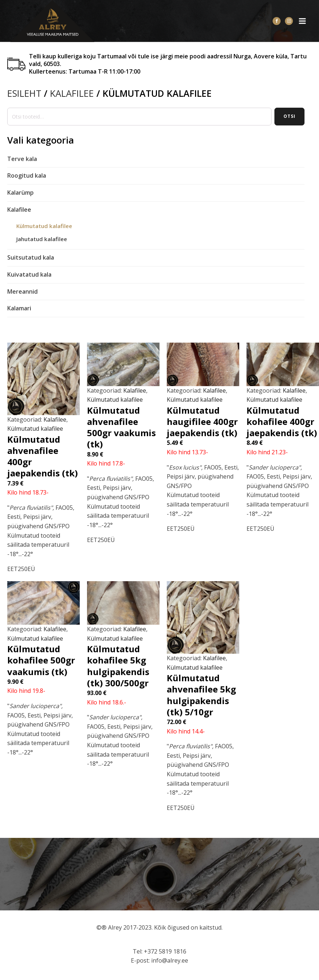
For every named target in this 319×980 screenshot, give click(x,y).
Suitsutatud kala (31, 257)
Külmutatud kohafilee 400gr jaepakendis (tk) (282, 421)
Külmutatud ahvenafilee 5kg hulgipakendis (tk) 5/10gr (201, 695)
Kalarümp (20, 193)
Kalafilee (72, 93)
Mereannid (22, 291)
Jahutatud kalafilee (42, 239)
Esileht (24, 93)
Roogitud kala (27, 175)
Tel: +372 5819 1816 (159, 951)
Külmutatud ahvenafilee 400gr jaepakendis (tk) (43, 456)
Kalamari (19, 308)
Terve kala (22, 159)
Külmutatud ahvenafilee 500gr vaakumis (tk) (121, 427)
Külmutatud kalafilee (44, 226)
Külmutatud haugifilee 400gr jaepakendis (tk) (202, 421)
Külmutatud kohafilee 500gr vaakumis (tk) (41, 660)
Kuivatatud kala (29, 274)
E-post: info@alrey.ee (159, 960)
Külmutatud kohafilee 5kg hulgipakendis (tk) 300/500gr (118, 666)
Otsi (289, 116)
